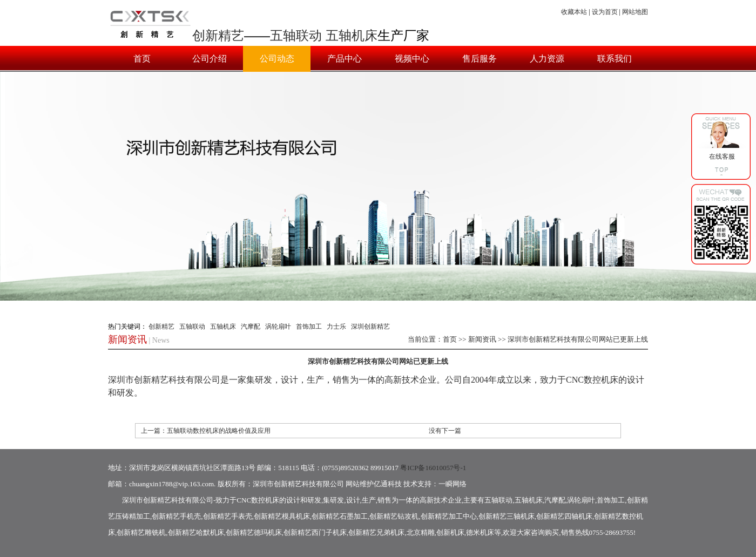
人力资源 (547, 59)
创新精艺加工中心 (449, 516)
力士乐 (336, 327)
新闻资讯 (482, 339)
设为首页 (605, 12)
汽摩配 (251, 327)
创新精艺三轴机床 (507, 516)
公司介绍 (210, 59)
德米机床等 (484, 532)
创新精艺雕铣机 (141, 532)
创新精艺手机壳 (176, 516)
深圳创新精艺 (370, 327)
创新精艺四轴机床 (564, 516)
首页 (142, 59)
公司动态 (277, 59)
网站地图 (635, 12)
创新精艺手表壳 (228, 516)
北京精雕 (421, 532)
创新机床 (450, 532)
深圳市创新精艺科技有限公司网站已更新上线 (578, 339)
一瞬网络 (453, 484)
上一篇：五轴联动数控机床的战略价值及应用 (206, 431)
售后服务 (480, 59)
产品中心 (345, 59)
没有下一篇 (445, 431)
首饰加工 (309, 327)
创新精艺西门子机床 (315, 532)
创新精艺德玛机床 (254, 532)
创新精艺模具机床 (282, 516)
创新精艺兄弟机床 (376, 532)
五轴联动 (296, 35)
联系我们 (615, 59)
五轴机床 (352, 35)
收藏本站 (574, 12)
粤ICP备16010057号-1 (433, 468)
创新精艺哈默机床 (196, 532)
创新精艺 (218, 35)
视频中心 (412, 59)
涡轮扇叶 (278, 327)
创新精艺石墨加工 (340, 516)
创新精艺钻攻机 (394, 516)
